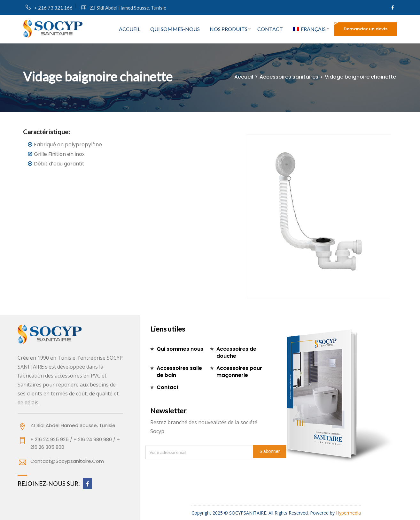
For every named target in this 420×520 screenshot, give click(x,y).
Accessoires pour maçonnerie (239, 372)
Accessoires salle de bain (179, 372)
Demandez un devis (366, 29)
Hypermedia (348, 513)
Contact (270, 29)
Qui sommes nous (180, 349)
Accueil (130, 29)
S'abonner (270, 451)
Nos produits (229, 29)
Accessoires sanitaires (289, 77)
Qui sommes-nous (175, 29)
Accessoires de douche (236, 352)
